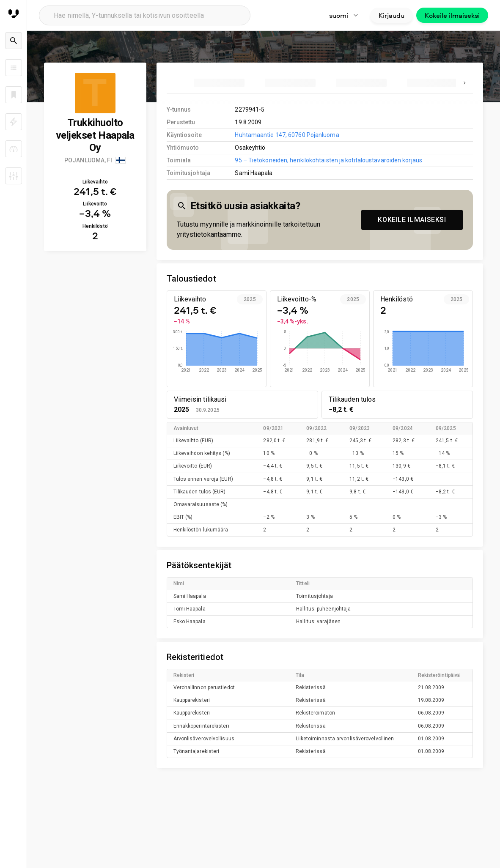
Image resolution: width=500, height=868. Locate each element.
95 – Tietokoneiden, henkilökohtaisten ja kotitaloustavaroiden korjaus (328, 160)
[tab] (219, 83)
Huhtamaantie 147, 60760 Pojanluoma (287, 135)
